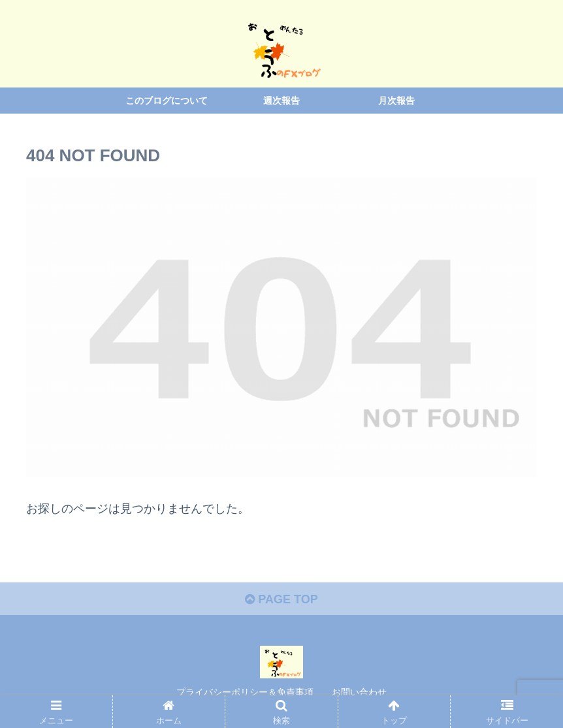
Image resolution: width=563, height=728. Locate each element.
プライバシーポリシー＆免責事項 (245, 692)
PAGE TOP (281, 599)
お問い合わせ (359, 692)
